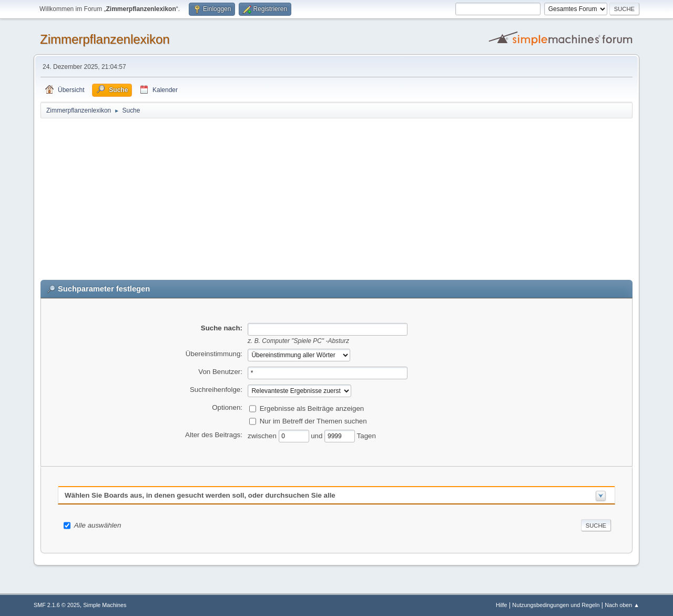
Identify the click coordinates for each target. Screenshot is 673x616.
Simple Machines (105, 605)
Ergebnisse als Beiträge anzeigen (312, 408)
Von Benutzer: (220, 372)
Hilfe (502, 605)
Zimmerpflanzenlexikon (105, 39)
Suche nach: (222, 328)
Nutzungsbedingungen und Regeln (556, 605)
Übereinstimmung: (214, 354)
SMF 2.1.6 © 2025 (57, 605)
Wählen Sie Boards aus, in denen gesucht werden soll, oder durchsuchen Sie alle (200, 495)
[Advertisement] (336, 198)
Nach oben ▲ (622, 605)
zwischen (263, 435)
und (318, 435)
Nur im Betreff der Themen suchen (313, 421)
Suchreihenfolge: (216, 390)
